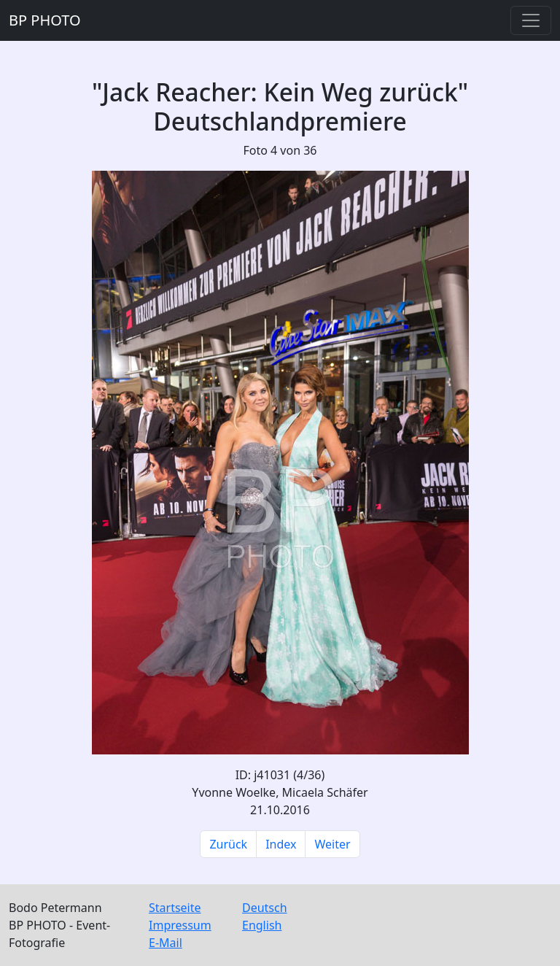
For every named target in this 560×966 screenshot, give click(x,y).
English (262, 925)
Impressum (180, 925)
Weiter (332, 844)
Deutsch (265, 908)
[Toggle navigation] (531, 20)
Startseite (175, 908)
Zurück (228, 844)
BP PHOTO (45, 20)
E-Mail (166, 943)
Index (281, 844)
